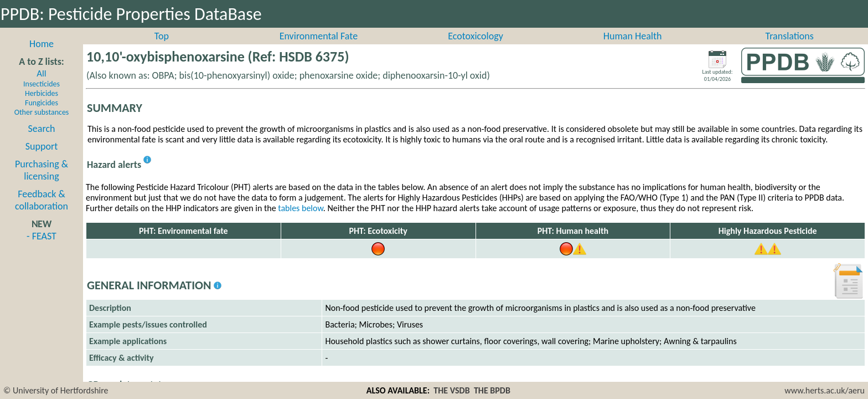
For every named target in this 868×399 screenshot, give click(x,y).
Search (42, 141)
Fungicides (42, 115)
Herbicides (42, 106)
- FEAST (42, 248)
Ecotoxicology (476, 48)
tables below (301, 220)
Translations (790, 48)
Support (42, 158)
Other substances (42, 124)
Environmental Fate (319, 48)
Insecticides (42, 96)
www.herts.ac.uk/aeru (825, 390)
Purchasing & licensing (42, 182)
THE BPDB (492, 390)
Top (162, 48)
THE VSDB (451, 390)
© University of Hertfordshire (56, 390)
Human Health (633, 48)
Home (42, 56)
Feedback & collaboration (42, 212)
